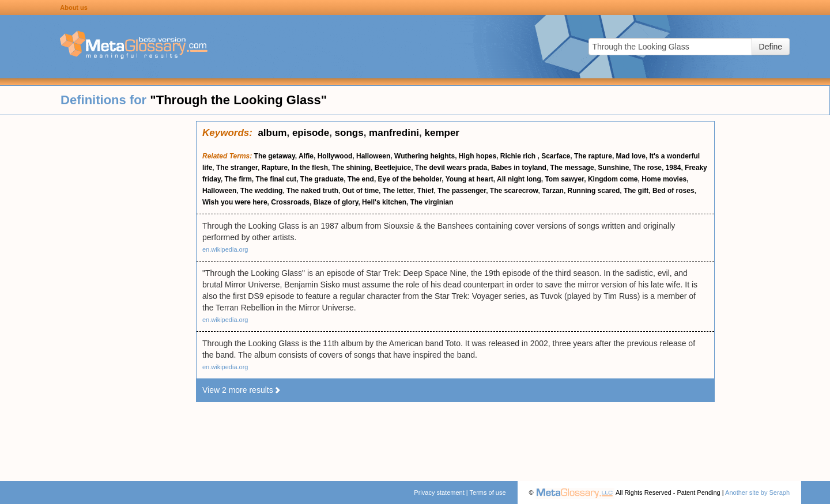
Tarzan (553, 191)
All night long (519, 179)
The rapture (593, 156)
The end (361, 179)
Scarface (556, 156)
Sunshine (613, 168)
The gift (636, 191)
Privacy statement (439, 492)
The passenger (462, 191)
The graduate (322, 179)
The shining (351, 168)
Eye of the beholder (410, 179)
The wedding (261, 191)
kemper (442, 133)
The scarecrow (514, 191)
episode (311, 133)
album (272, 133)
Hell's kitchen (384, 202)
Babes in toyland (519, 168)
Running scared (594, 191)
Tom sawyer (564, 179)
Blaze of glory (336, 202)
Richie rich (519, 156)
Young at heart (469, 179)
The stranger (237, 168)
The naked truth (312, 191)
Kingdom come (613, 179)
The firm (238, 179)
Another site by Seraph (757, 492)
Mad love (631, 156)
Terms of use (488, 492)
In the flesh (310, 168)
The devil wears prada (451, 168)
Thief (426, 191)
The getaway (275, 156)
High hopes (478, 156)
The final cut (276, 179)
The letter (398, 191)
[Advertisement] (98, 294)
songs (349, 133)
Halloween (373, 156)
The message (572, 168)
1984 (674, 168)
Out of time (361, 191)
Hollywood (335, 156)
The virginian (432, 202)
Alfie (306, 156)
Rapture (275, 168)
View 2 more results (242, 390)
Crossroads (290, 202)
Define (771, 47)
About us (74, 7)
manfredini (394, 133)
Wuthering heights (425, 156)
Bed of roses (674, 191)
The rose (647, 168)
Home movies (664, 179)
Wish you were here (235, 202)
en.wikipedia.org (225, 249)
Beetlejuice (393, 168)
